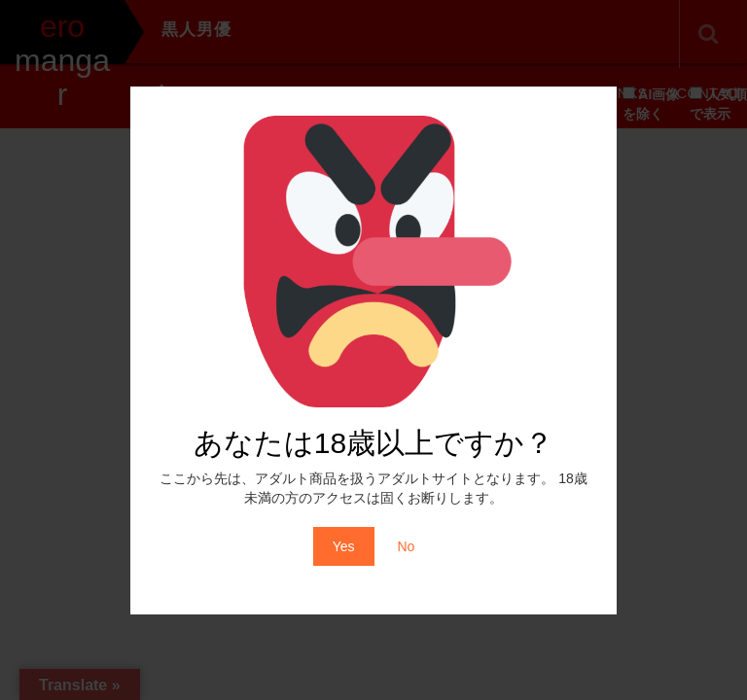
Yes (344, 546)
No (406, 546)
